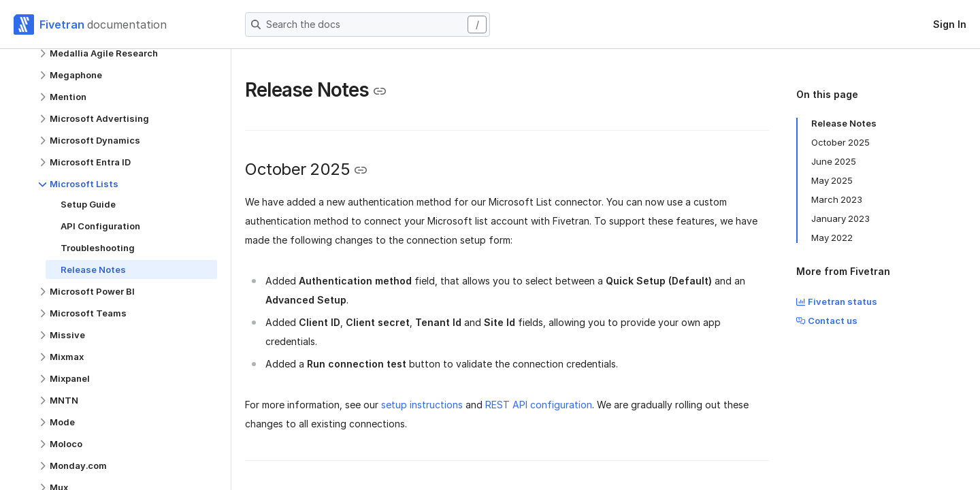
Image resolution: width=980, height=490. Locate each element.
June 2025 (834, 161)
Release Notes (844, 123)
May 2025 (832, 180)
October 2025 (840, 142)
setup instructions (422, 405)
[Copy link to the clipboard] (380, 91)
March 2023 (837, 199)
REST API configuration (539, 405)
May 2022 (832, 238)
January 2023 (840, 218)
